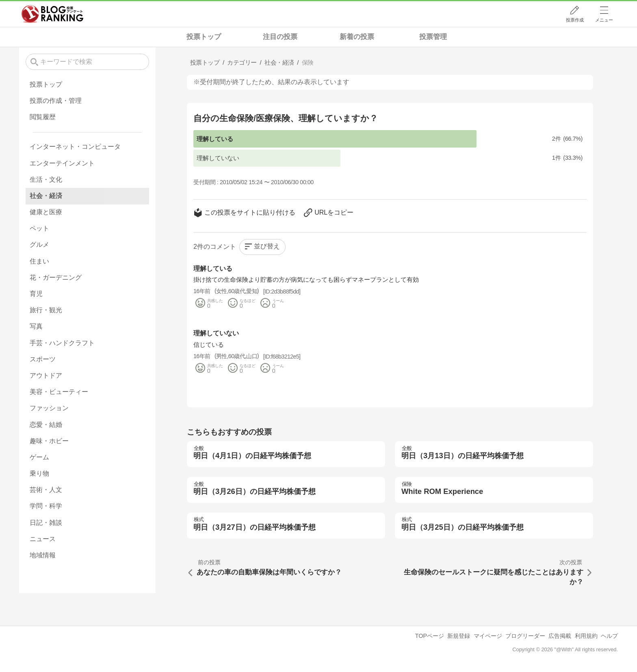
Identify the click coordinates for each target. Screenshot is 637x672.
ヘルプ (609, 636)
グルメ (39, 245)
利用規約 (586, 636)
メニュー (604, 20)
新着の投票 (357, 37)
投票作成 (575, 20)
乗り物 (39, 473)
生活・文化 (46, 179)
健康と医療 (46, 212)
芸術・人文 (46, 490)
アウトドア (46, 375)
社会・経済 (46, 196)
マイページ (488, 636)
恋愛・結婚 (46, 425)
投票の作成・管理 (56, 101)
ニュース (43, 539)
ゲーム (39, 457)
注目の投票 (280, 37)
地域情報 (43, 555)
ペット (39, 228)
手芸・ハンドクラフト (62, 343)
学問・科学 (46, 506)
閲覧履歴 (43, 117)
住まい (39, 261)
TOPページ (430, 636)
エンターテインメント (62, 163)
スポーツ (43, 359)
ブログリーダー (525, 636)
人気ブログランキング (52, 14)
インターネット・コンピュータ (75, 147)
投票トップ (204, 37)
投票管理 (433, 37)
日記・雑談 (46, 523)
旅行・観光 (46, 310)
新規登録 (459, 636)
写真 (36, 326)
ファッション (49, 408)
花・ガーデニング (56, 277)
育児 (36, 294)
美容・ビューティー (59, 392)
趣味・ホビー (49, 441)
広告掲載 (560, 636)
